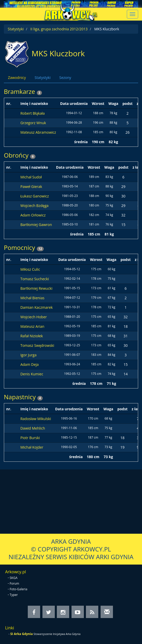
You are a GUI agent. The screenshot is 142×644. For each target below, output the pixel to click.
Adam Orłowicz (33, 215)
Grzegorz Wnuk (33, 123)
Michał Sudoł (31, 177)
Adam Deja (29, 364)
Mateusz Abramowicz (38, 132)
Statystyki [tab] (42, 78)
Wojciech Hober (34, 317)
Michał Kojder (32, 447)
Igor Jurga (28, 355)
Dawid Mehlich (33, 428)
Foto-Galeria (19, 589)
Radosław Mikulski (36, 419)
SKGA (14, 578)
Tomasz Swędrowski (37, 345)
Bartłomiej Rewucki (36, 288)
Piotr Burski (30, 438)
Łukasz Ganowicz (35, 196)
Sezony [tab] (65, 78)
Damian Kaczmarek (37, 307)
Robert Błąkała (33, 113)
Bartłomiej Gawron (36, 225)
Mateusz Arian (32, 326)
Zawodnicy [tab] (17, 78)
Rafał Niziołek (32, 336)
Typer (14, 595)
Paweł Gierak (31, 187)
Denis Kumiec (32, 374)
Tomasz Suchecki (35, 279)
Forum (15, 583)
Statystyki (16, 29)
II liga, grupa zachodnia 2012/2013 (59, 29)
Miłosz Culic (30, 269)
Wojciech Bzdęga (34, 206)
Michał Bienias (32, 298)
